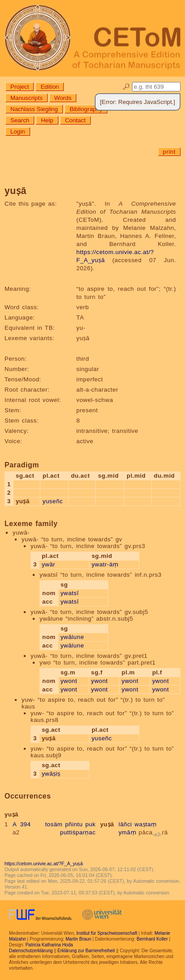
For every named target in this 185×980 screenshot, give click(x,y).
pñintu (74, 824)
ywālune (72, 637)
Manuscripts (26, 98)
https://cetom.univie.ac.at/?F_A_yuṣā (44, 863)
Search (20, 120)
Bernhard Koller (152, 939)
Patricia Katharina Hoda (49, 945)
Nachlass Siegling (34, 109)
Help (47, 120)
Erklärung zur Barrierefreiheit (86, 951)
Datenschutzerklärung (31, 951)
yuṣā (107, 824)
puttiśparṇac (78, 832)
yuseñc (53, 501)
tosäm (54, 824)
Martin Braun (78, 939)
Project (20, 87)
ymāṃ (127, 832)
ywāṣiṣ (51, 774)
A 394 (22, 824)
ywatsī (70, 593)
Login (18, 132)
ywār (48, 564)
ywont (69, 681)
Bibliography (86, 109)
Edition (50, 87)
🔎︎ (126, 87)
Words (63, 98)
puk (90, 824)
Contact (75, 120)
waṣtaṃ (146, 824)
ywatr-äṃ (105, 564)
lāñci (125, 824)
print (169, 152)
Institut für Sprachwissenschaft (107, 933)
